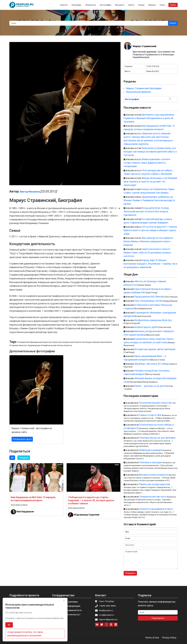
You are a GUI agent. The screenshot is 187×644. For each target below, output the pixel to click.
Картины (152, 5)
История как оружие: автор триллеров (155, 349)
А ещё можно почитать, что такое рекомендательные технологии (25, 634)
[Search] (89, 23)
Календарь (76, 5)
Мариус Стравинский (144, 46)
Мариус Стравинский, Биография (144, 88)
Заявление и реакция (150, 450)
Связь (162, 5)
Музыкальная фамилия (139, 92)
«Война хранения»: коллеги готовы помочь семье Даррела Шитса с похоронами (147, 163)
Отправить (130, 573)
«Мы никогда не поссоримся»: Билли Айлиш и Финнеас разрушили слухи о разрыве (149, 241)
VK (12, 458)
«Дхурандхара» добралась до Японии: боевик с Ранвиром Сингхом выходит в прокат (149, 200)
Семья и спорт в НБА (150, 415)
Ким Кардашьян (25, 511)
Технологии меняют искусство (156, 403)
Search (173, 23)
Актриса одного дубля (146, 327)
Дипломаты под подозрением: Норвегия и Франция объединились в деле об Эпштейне (149, 118)
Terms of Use (152, 638)
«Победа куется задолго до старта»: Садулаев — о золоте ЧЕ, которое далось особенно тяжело (91, 500)
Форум (141, 5)
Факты (131, 5)
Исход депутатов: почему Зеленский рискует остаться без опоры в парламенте (146, 211)
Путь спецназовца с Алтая (148, 301)
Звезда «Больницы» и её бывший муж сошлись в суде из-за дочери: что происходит (150, 182)
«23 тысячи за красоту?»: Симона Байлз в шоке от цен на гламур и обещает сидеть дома (150, 230)
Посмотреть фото (22, 439)
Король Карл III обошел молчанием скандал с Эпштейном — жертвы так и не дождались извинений (150, 264)
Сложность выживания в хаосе (156, 509)
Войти (173, 5)
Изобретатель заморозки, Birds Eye (153, 320)
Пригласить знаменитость (68, 610)
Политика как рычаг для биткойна (157, 438)
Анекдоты (120, 5)
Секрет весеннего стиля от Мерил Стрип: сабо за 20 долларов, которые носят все (147, 253)
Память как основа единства (154, 484)
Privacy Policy (169, 638)
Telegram (24, 458)
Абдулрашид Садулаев (86, 514)
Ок (9, 625)
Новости (64, 5)
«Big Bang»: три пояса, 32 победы (152, 364)
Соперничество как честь (153, 497)
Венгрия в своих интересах (153, 475)
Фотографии (106, 5)
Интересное (91, 5)
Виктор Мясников (30, 192)
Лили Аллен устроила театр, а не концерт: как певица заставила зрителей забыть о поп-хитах (150, 152)
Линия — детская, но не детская (151, 386)
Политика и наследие (151, 462)
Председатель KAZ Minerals (149, 297)
